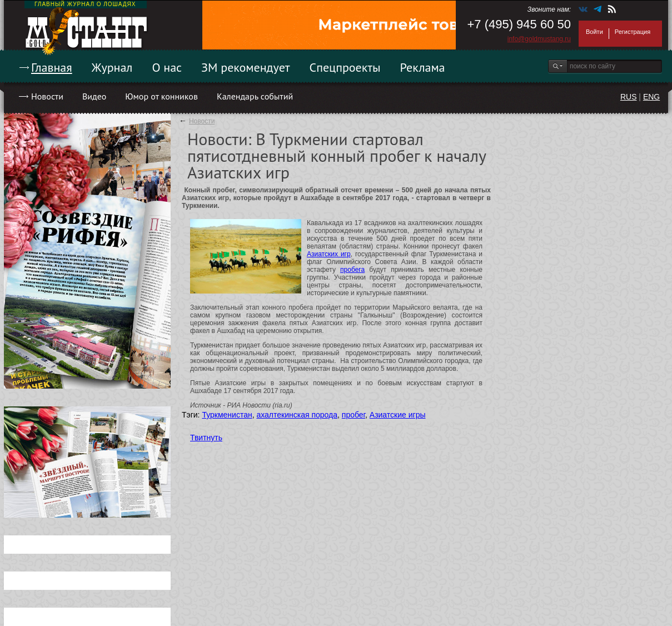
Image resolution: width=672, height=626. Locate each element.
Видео (94, 96)
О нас (167, 67)
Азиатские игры (398, 415)
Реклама (423, 67)
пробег (354, 415)
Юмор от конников (161, 96)
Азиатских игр (329, 254)
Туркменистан (227, 415)
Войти (594, 32)
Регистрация (633, 32)
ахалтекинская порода (297, 415)
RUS (629, 97)
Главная (52, 67)
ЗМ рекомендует (246, 67)
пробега (352, 270)
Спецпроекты (345, 67)
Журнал (112, 67)
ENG (651, 97)
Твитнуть (206, 438)
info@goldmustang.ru (539, 39)
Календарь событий (255, 96)
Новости (47, 96)
